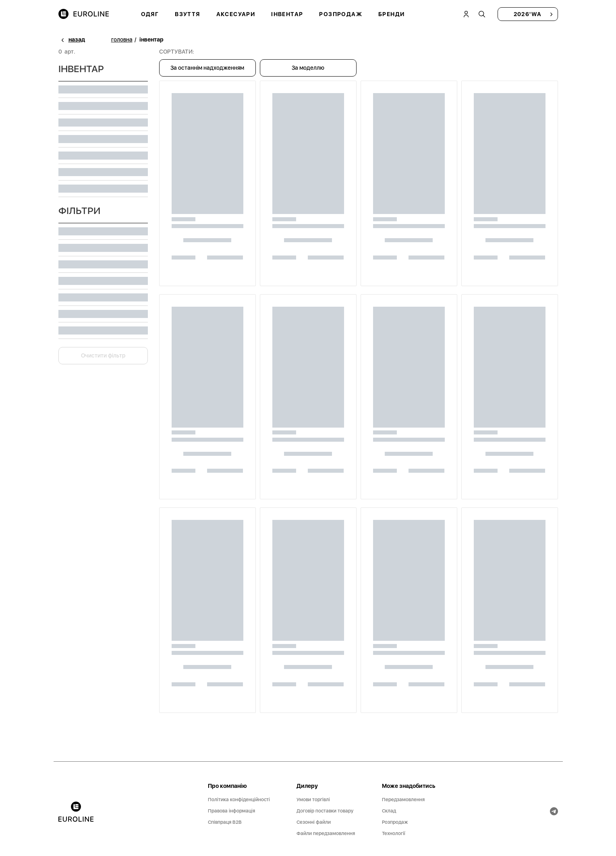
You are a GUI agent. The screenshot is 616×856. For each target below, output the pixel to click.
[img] (84, 14)
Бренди (391, 14)
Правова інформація (231, 811)
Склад (389, 811)
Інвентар (287, 14)
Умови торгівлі (313, 800)
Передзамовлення (403, 800)
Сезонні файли (314, 822)
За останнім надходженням (207, 68)
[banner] (76, 812)
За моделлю (308, 68)
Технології (394, 833)
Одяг (150, 14)
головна (122, 39)
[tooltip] (482, 14)
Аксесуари (236, 14)
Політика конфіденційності (239, 800)
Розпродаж (341, 14)
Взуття (187, 14)
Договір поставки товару (325, 811)
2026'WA (528, 14)
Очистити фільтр (103, 355)
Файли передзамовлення (326, 833)
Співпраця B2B (225, 822)
